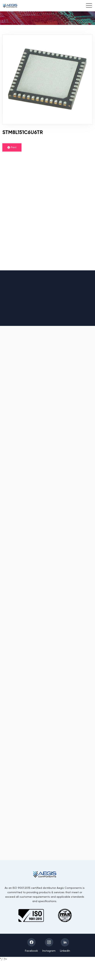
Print (12, 147)
